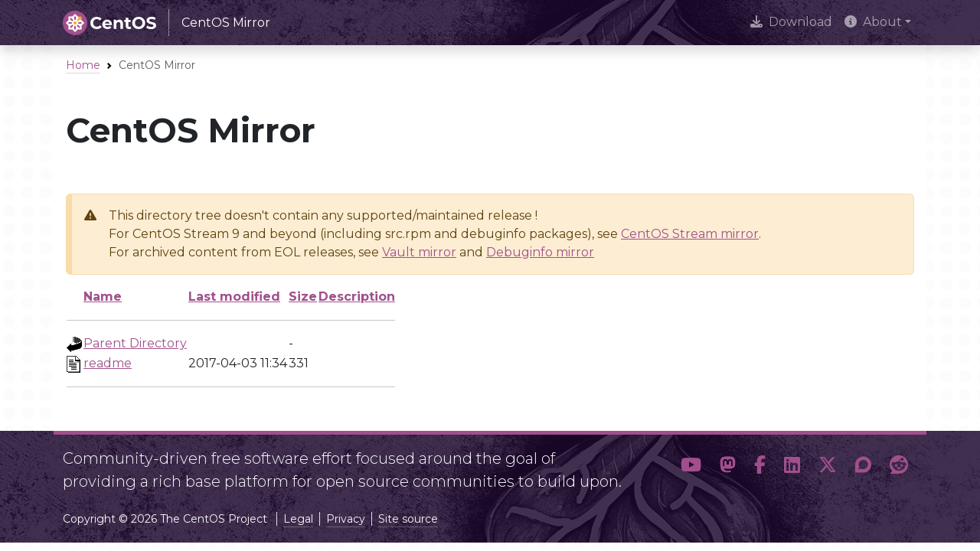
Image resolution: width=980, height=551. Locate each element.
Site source (408, 519)
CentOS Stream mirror (690, 234)
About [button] (873, 22)
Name (103, 297)
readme (108, 363)
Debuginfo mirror (540, 252)
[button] (691, 465)
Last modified (234, 297)
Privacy (346, 519)
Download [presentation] (791, 22)
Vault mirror (419, 252)
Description (357, 297)
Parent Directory (135, 343)
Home (83, 65)
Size (303, 297)
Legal (298, 519)
